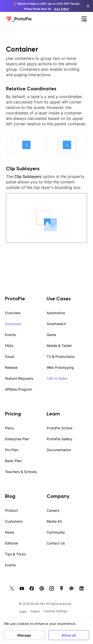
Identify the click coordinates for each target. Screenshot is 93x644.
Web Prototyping (60, 367)
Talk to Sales (57, 378)
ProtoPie (15, 298)
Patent (35, 611)
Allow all (69, 635)
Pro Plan (12, 450)
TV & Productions (61, 356)
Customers (14, 521)
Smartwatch (56, 324)
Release (11, 367)
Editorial (11, 543)
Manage (24, 635)
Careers (53, 510)
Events (10, 335)
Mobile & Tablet (59, 346)
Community (56, 532)
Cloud (10, 356)
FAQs (9, 346)
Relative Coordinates (31, 88)
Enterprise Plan (17, 439)
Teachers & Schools (21, 472)
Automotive (56, 313)
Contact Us (56, 543)
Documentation (59, 450)
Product (11, 510)
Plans (9, 428)
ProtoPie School (59, 428)
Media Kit (54, 521)
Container (22, 49)
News (10, 532)
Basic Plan (13, 461)
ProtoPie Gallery (60, 439)
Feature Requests (19, 378)
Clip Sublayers (23, 168)
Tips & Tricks (15, 554)
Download (13, 324)
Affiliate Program (18, 389)
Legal (23, 611)
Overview (13, 313)
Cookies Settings (55, 611)
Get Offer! (62, 9)
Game (51, 335)
